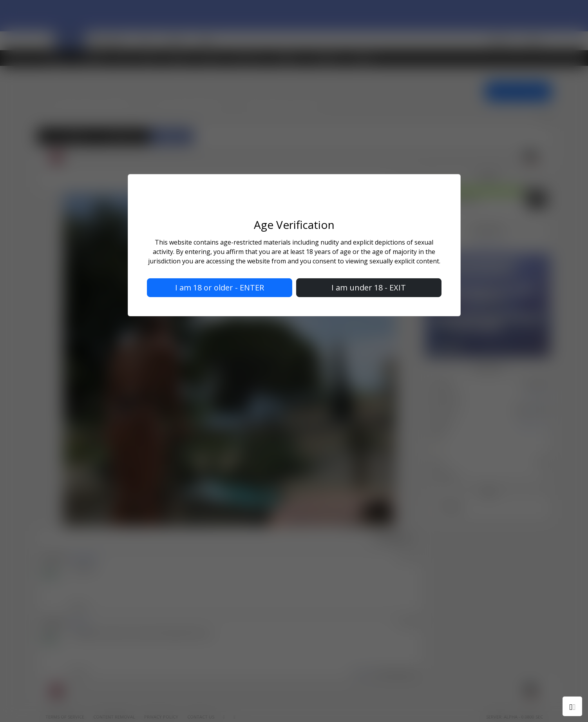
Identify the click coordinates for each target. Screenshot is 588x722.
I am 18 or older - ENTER (220, 288)
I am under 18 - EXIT (369, 288)
